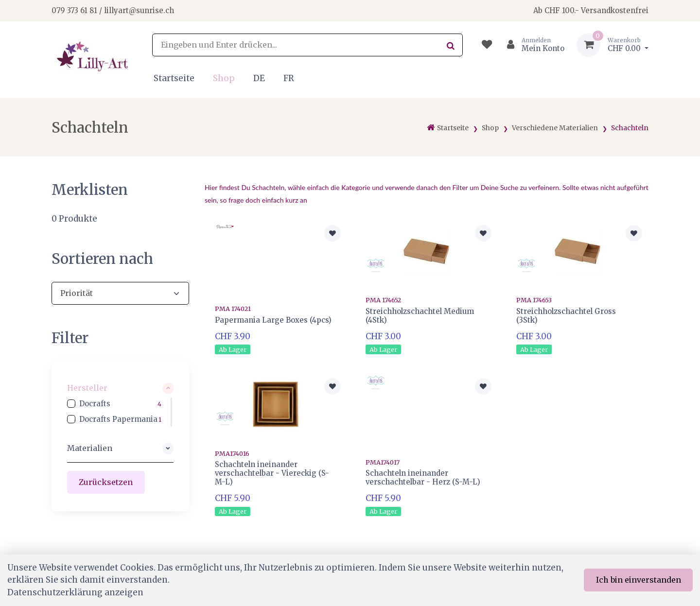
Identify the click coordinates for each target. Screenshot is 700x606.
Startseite (174, 78)
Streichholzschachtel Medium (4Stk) (420, 316)
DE (259, 78)
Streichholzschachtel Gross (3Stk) (566, 316)
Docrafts (95, 404)
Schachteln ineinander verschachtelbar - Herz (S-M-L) (423, 477)
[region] (120, 412)
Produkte (74, 219)
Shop (224, 78)
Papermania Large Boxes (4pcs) (273, 320)
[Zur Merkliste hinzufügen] (332, 233)
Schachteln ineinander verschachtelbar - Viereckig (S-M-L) (272, 473)
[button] (120, 388)
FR (289, 78)
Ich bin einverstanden (639, 580)
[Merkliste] (487, 45)
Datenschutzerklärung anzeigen (75, 592)
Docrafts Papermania (118, 419)
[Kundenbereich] (532, 45)
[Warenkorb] (612, 45)
